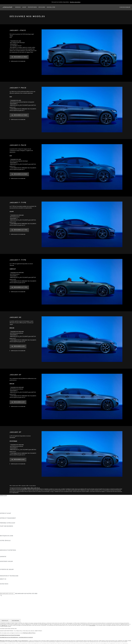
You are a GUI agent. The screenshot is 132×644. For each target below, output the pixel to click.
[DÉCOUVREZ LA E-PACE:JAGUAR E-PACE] (19, 174)
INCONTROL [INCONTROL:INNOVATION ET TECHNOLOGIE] (4, 577)
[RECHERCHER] (1, 595)
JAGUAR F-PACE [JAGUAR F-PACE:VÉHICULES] (5, 497)
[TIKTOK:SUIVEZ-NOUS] (3, 587)
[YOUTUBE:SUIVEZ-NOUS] (4, 589)
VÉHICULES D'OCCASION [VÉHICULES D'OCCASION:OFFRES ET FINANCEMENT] (7, 520)
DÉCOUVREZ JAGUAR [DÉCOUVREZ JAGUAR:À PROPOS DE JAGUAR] (6, 571)
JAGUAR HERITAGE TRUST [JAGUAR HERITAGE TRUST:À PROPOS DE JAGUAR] (8, 574)
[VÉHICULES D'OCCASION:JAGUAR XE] (17, 351)
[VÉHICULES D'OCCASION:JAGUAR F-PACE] (17, 120)
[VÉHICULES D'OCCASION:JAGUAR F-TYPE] (17, 234)
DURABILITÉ (4, 582)
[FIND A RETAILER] (123, 7)
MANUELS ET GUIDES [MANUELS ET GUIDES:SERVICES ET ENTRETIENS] (6, 553)
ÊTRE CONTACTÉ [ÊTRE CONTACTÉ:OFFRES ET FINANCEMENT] (5, 521)
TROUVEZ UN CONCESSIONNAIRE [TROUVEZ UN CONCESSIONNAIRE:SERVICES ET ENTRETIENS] (10, 555)
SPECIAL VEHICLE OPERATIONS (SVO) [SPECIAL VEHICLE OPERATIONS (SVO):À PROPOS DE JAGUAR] (11, 573)
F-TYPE (35, 488)
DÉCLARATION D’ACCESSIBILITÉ (9, 607)
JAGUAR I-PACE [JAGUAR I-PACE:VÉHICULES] (5, 500)
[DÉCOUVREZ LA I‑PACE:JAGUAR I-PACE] (19, 57)
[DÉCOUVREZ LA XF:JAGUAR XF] (18, 402)
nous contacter (92, 625)
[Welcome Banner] (75, 2)
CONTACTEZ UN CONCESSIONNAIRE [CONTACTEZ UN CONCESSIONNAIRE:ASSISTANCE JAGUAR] (11, 568)
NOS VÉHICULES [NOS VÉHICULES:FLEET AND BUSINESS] (5, 529)
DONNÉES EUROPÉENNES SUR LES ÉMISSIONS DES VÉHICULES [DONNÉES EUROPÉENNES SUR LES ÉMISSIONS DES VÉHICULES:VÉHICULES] (19, 510)
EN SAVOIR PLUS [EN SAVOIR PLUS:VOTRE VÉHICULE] (5, 542)
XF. (39, 488)
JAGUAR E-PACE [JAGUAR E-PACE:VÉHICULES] (5, 499)
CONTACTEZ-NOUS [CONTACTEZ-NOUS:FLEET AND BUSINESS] (6, 534)
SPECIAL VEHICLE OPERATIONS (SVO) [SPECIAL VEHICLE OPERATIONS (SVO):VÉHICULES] (11, 507)
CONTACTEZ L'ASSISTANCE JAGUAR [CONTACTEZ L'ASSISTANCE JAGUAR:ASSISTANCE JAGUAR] (11, 565)
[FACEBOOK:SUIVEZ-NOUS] (4, 590)
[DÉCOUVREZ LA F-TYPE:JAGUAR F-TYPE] (19, 230)
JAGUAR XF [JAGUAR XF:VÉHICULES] (3, 505)
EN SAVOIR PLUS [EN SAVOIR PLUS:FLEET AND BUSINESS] (5, 528)
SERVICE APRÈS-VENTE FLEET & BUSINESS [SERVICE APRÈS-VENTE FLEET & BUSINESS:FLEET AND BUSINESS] (13, 533)
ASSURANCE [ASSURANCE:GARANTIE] (4, 560)
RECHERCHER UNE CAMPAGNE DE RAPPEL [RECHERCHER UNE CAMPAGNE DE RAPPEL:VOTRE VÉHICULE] (13, 549)
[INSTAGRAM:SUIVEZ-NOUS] (4, 585)
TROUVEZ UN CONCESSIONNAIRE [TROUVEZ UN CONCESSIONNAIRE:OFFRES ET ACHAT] (10, 516)
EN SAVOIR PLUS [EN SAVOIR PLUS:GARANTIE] (5, 558)
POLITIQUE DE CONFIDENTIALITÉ (10, 599)
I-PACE (32, 488)
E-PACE (28, 488)
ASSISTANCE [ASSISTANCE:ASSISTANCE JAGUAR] (4, 563)
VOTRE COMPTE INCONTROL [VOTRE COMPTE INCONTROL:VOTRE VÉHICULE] (9, 547)
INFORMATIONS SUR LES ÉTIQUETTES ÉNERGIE (10, 635)
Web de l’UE (4, 625)
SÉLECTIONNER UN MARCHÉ (9, 597)
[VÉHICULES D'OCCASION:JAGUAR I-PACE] (17, 61)
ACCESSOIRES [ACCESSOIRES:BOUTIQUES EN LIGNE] (4, 537)
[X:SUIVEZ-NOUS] (1, 592)
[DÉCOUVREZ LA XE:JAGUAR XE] (18, 346)
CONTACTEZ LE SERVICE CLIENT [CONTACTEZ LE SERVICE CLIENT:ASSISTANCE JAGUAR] (10, 566)
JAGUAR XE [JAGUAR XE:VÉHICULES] (3, 504)
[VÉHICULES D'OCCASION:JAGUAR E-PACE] (17, 179)
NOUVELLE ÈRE (5, 512)
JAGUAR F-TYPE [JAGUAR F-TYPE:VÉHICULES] (5, 502)
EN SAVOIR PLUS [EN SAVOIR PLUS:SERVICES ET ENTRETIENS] (5, 552)
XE (38, 488)
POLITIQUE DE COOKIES (7, 602)
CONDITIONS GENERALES (8, 604)
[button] (18, 7)
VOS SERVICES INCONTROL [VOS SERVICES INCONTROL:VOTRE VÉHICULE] (8, 545)
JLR (1, 581)
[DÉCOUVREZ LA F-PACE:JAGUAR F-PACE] (19, 115)
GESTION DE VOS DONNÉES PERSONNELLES (13, 600)
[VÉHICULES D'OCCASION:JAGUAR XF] (17, 407)
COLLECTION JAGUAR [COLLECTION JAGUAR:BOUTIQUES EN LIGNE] (6, 539)
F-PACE (25, 488)
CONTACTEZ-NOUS (6, 605)
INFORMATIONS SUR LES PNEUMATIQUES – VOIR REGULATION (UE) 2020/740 (16, 637)
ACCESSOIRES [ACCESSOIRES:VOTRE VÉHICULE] (4, 544)
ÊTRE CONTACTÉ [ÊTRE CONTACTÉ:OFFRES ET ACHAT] (5, 515)
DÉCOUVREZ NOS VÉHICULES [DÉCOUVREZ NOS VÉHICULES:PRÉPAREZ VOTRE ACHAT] (9, 524)
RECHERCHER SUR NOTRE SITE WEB (26, 594)
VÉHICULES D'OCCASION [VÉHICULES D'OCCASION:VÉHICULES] (7, 508)
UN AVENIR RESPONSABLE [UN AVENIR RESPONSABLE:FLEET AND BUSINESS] (8, 531)
